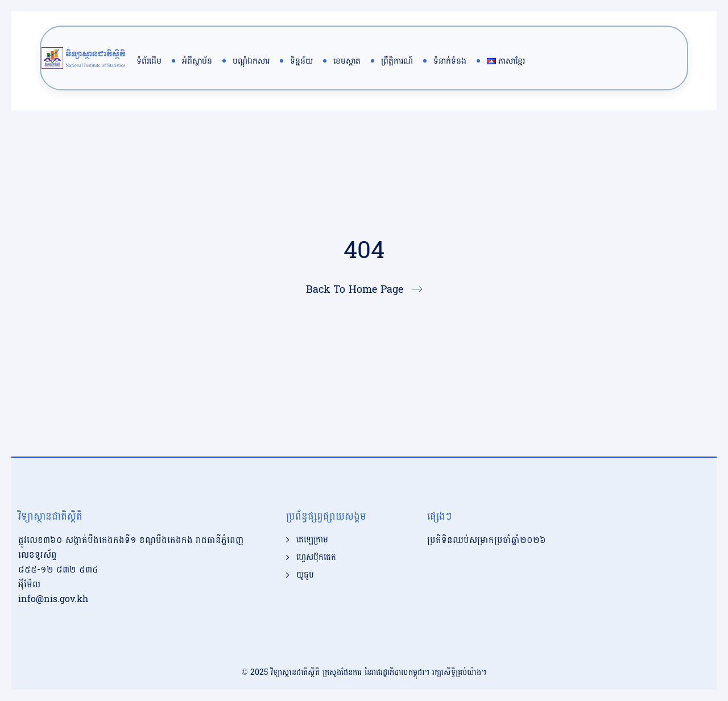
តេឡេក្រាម (312, 540)
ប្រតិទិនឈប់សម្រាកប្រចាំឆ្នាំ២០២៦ (487, 540)
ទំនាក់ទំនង (450, 61)
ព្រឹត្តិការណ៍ (397, 61)
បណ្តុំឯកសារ (251, 61)
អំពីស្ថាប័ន (197, 61)
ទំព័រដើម (149, 61)
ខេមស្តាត (347, 61)
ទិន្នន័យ (301, 61)
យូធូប (305, 575)
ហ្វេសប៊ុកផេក (316, 558)
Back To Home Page (355, 290)
